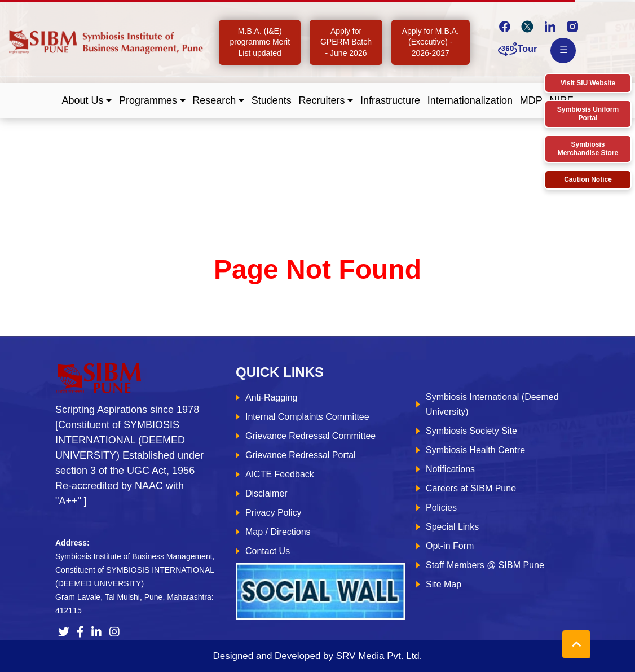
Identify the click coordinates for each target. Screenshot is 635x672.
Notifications (450, 469)
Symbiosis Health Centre (475, 450)
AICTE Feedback (280, 474)
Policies (441, 508)
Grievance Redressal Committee (310, 436)
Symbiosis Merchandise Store (588, 149)
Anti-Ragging (272, 398)
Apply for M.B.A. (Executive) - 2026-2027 (431, 42)
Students (272, 100)
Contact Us (268, 551)
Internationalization (470, 100)
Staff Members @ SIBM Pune (485, 565)
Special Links (452, 527)
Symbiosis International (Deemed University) (492, 404)
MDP (531, 100)
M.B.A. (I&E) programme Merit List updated (260, 42)
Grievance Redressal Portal (301, 455)
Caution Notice (588, 179)
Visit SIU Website (588, 83)
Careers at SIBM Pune (471, 488)
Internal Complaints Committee (307, 417)
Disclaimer (266, 493)
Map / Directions (278, 532)
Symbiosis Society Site (471, 431)
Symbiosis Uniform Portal (588, 114)
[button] (87, 101)
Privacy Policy (274, 513)
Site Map (444, 584)
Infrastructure (390, 100)
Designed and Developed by (317, 656)
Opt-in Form (450, 546)
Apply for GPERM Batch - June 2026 (346, 42)
